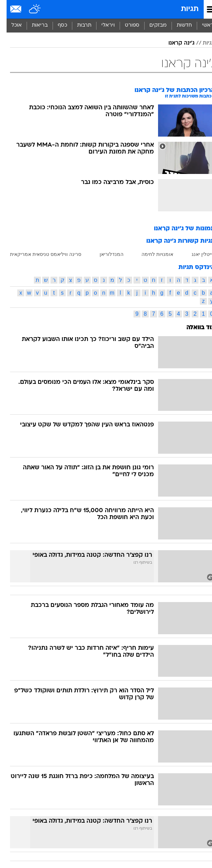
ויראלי (102, 25)
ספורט (126, 25)
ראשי (201, 25)
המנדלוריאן (105, 254)
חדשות (178, 25)
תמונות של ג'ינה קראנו (178, 229)
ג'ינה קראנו (175, 43)
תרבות (78, 25)
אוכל (10, 25)
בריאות (33, 25)
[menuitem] (178, 26)
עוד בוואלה (194, 328)
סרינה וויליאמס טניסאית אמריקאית (39, 254)
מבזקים (151, 25)
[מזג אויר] (29, 9)
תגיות (183, 9)
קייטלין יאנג (197, 254)
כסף (56, 25)
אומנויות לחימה (151, 254)
